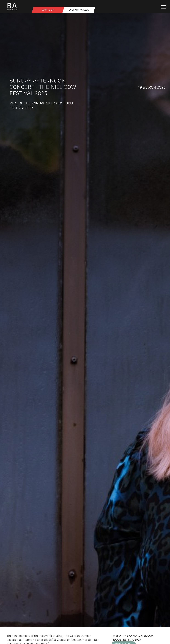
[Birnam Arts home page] (12, 10)
